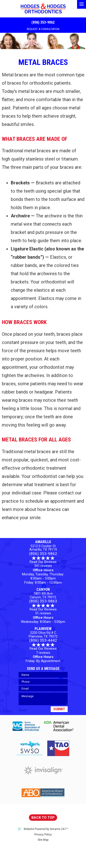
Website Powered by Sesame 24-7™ (43, 829)
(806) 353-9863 (43, 601)
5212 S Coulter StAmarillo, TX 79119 (43, 548)
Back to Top (43, 818)
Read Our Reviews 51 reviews (43, 609)
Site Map (43, 840)
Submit (59, 709)
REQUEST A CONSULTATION (43, 29)
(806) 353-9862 (43, 22)
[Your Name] (43, 675)
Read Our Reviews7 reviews (43, 649)
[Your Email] (43, 689)
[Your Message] (43, 699)
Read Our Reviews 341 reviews (43, 562)
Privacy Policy (43, 835)
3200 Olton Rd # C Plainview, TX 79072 (43, 635)
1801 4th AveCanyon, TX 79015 (43, 595)
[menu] (82, 4)
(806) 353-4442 (43, 640)
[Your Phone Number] (43, 682)
